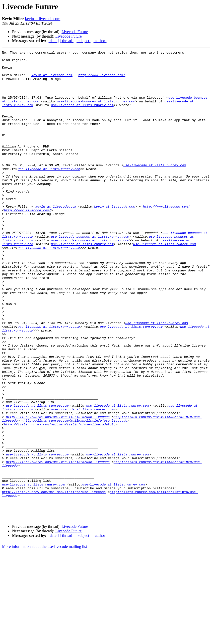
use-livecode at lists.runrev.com (82, 116)
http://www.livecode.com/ (102, 80)
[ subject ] (84, 41)
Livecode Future (75, 32)
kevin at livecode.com (43, 19)
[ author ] (100, 41)
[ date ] (53, 41)
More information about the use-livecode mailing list (45, 640)
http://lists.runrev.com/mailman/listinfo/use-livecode (58, 490)
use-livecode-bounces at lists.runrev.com (96, 112)
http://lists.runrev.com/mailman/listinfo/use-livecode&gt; (60, 499)
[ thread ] (67, 41)
